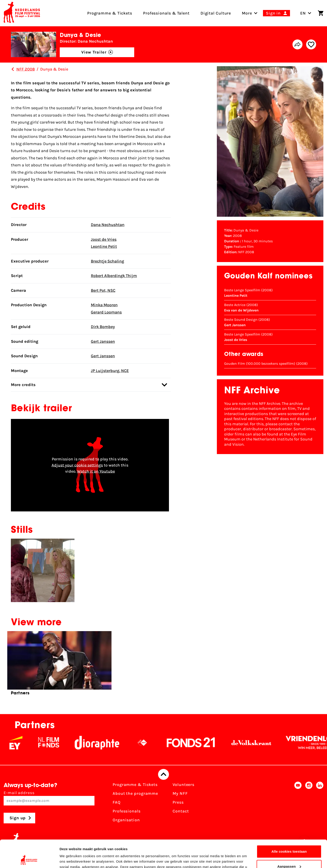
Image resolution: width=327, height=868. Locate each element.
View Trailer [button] (97, 52)
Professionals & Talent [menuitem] (166, 13)
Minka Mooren (104, 305)
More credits (89, 385)
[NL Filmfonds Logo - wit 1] (58, 743)
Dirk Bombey (103, 327)
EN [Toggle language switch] (306, 13)
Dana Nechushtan (108, 225)
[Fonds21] (201, 743)
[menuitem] (247, 13)
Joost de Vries (104, 239)
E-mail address (49, 798)
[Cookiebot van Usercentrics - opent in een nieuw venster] (29, 859)
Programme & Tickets (135, 785)
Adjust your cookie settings (77, 465)
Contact (181, 811)
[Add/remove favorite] (311, 44)
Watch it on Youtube (96, 471)
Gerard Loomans (106, 312)
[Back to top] (163, 774)
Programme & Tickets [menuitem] (110, 13)
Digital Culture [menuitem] (216, 13)
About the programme (135, 793)
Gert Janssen (103, 341)
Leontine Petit (104, 246)
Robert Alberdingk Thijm (114, 276)
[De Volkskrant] (261, 743)
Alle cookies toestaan (289, 826)
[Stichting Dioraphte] (107, 743)
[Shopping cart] (321, 13)
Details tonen (70, 859)
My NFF (180, 793)
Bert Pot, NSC (103, 290)
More (247, 13)
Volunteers (183, 785)
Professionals (127, 811)
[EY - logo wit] (25, 743)
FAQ (117, 802)
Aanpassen (289, 840)
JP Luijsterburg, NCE (110, 371)
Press (178, 802)
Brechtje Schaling (107, 261)
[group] (59, 665)
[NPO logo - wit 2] (152, 743)
